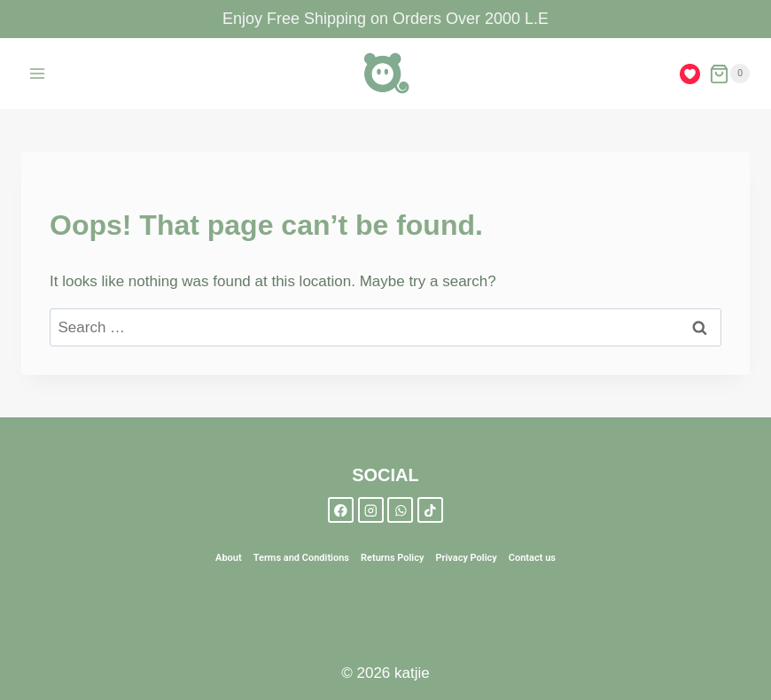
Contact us (532, 558)
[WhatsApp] (400, 510)
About (229, 558)
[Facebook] (341, 510)
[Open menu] (38, 74)
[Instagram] (371, 510)
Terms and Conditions (301, 558)
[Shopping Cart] (729, 74)
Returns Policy (392, 558)
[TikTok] (430, 510)
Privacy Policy (466, 558)
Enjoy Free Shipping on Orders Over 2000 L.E (385, 19)
